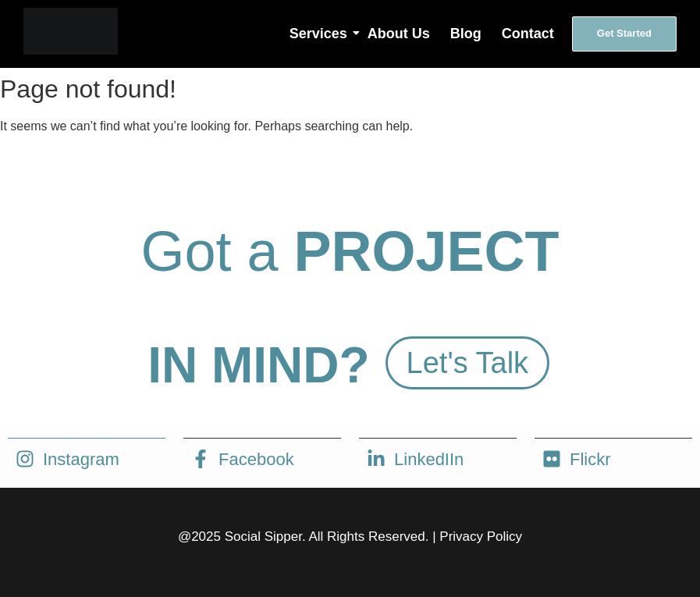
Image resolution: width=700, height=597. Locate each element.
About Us (399, 34)
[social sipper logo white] (71, 31)
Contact (528, 34)
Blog (466, 34)
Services (320, 34)
